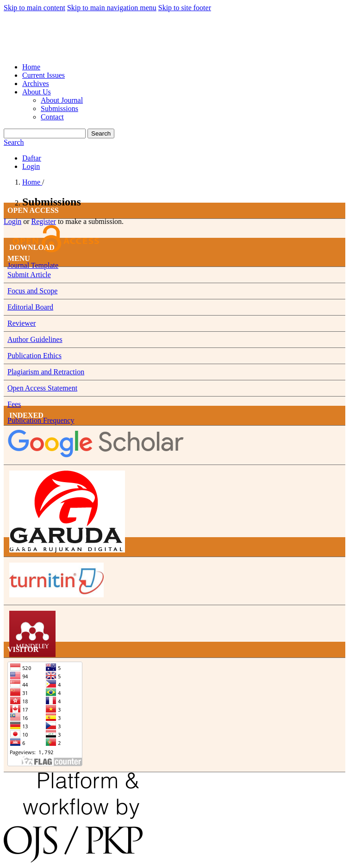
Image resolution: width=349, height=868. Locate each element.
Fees (14, 404)
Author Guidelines (35, 339)
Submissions (59, 108)
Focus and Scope (32, 291)
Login (31, 166)
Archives (36, 84)
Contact (52, 117)
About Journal (62, 100)
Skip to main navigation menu (112, 8)
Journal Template (33, 265)
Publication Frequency (41, 420)
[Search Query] (45, 133)
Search (101, 133)
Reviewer (22, 323)
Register (44, 221)
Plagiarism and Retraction (46, 372)
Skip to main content (34, 8)
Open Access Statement (42, 388)
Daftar (32, 158)
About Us (37, 92)
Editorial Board (30, 307)
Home (31, 67)
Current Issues (44, 75)
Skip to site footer (185, 8)
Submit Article (29, 275)
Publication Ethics (34, 356)
